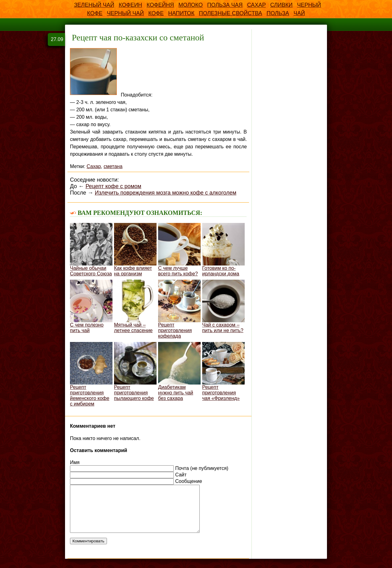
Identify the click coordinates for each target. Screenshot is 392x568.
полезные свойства (230, 13)
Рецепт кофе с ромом (113, 186)
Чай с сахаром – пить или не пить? (223, 306)
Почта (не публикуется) (202, 468)
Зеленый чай (94, 5)
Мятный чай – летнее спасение (135, 306)
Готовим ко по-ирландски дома (223, 250)
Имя (75, 462)
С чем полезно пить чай (91, 306)
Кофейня (160, 5)
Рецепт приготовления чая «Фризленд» (223, 371)
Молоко (191, 5)
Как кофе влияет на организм (135, 250)
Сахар (257, 5)
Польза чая (225, 5)
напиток (181, 13)
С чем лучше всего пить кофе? (179, 250)
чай (299, 13)
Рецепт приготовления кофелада (179, 309)
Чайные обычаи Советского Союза (91, 250)
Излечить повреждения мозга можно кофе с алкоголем (165, 193)
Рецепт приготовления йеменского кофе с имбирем (91, 374)
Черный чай (125, 13)
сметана (113, 166)
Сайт (181, 475)
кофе (156, 13)
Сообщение (188, 481)
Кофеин (130, 5)
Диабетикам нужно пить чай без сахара (179, 371)
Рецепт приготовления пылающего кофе (135, 371)
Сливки (282, 5)
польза (278, 13)
